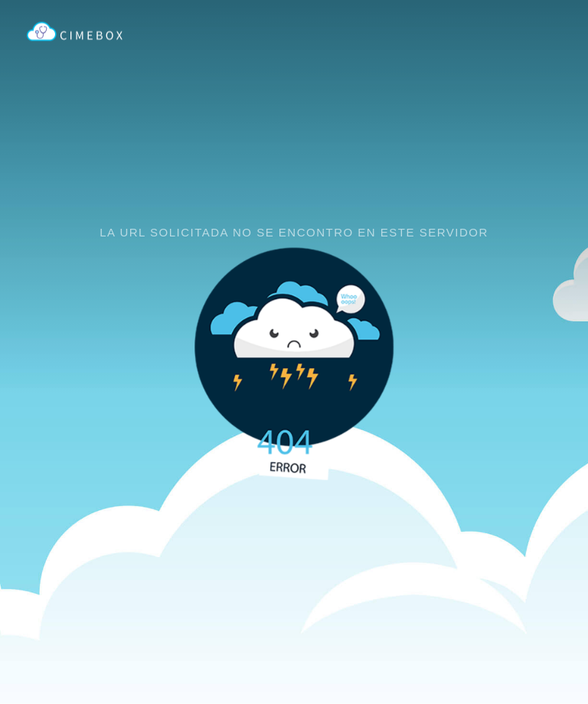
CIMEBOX (75, 32)
